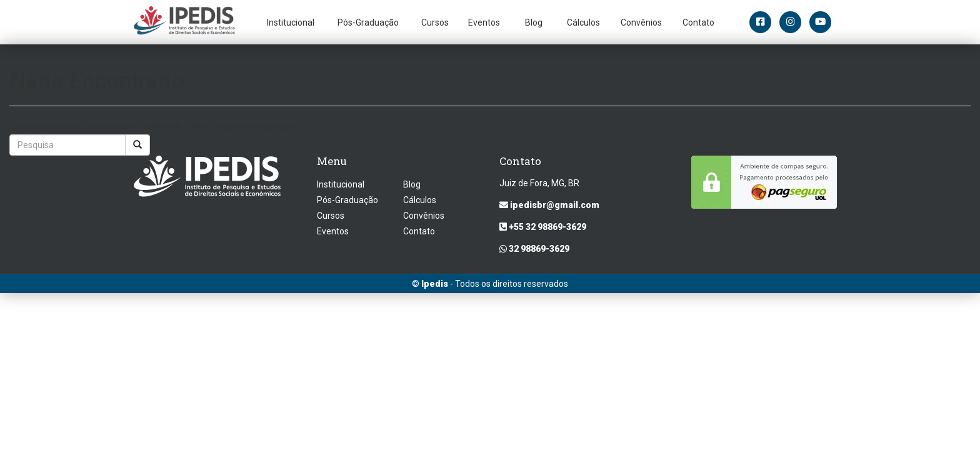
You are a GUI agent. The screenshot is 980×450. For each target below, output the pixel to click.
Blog (534, 22)
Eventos (484, 22)
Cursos (435, 22)
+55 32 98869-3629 (543, 227)
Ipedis (435, 284)
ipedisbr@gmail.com (549, 205)
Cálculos (583, 22)
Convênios (641, 22)
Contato (698, 22)
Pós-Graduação (368, 22)
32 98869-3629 (534, 249)
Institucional (291, 22)
